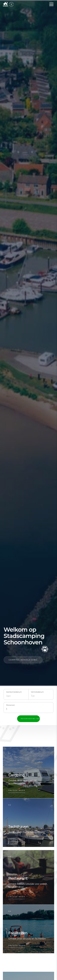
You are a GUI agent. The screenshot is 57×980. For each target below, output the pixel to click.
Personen (11, 705)
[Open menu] (51, 4)
